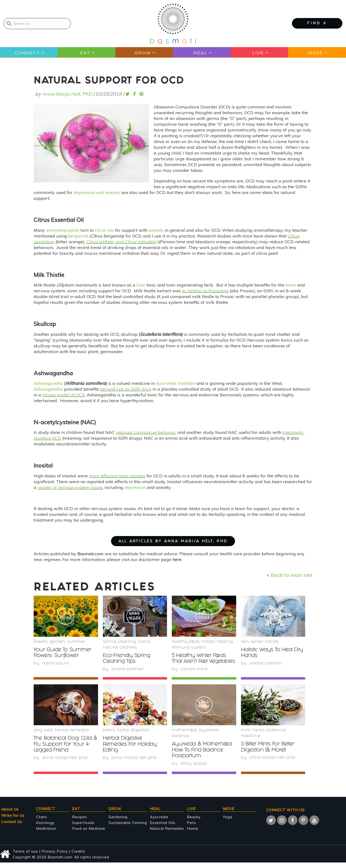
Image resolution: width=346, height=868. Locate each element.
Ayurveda (209, 736)
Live (258, 53)
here (177, 559)
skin (245, 642)
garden (58, 642)
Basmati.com (90, 554)
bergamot (78, 236)
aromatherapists (63, 230)
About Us (10, 815)
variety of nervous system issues (70, 487)
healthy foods (185, 642)
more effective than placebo (117, 476)
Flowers (41, 642)
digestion (140, 736)
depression (135, 487)
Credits (78, 857)
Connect (27, 53)
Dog (38, 736)
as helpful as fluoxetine (205, 291)
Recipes (80, 822)
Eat (85, 53)
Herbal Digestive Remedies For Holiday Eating (131, 750)
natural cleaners (120, 648)
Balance (180, 742)
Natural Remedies (167, 834)
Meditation (46, 834)
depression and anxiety (97, 192)
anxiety (156, 230)
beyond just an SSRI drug (126, 389)
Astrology (45, 828)
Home (144, 642)
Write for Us (13, 821)
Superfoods (83, 828)
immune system (189, 648)
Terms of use (25, 857)
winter (257, 642)
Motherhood (184, 736)
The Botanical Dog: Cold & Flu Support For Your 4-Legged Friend (66, 750)
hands (272, 642)
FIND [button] (317, 23)
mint (246, 736)
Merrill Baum (56, 663)
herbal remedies (72, 736)
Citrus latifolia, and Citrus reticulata (121, 242)
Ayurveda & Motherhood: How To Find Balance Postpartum (204, 756)
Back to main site (289, 575)
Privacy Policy (55, 857)
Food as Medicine (89, 834)
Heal (200, 53)
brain (291, 285)
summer (76, 642)
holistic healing (217, 642)
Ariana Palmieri (128, 669)
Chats (42, 822)
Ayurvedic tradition (176, 383)
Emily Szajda (194, 769)
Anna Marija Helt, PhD (67, 94)
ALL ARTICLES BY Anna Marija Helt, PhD (173, 541)
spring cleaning (119, 642)
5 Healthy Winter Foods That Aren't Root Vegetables (200, 662)
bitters (109, 736)
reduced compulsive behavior (146, 432)
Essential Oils (163, 828)
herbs (123, 736)
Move (316, 53)
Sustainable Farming (128, 828)
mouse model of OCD (64, 395)
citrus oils (104, 230)
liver (141, 285)
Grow (143, 53)
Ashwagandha (48, 383)
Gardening (118, 822)
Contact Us (12, 827)
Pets (48, 736)
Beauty (194, 822)
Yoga (228, 822)
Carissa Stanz (194, 675)
